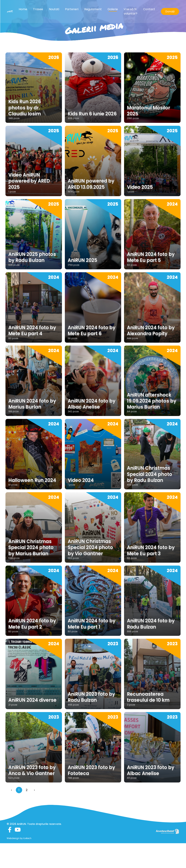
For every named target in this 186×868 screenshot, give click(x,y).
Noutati (54, 10)
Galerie (113, 10)
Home (23, 10)
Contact (149, 10)
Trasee (38, 10)
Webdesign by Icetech (19, 863)
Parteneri (72, 10)
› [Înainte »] (34, 815)
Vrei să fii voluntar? (131, 12)
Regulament (93, 10)
